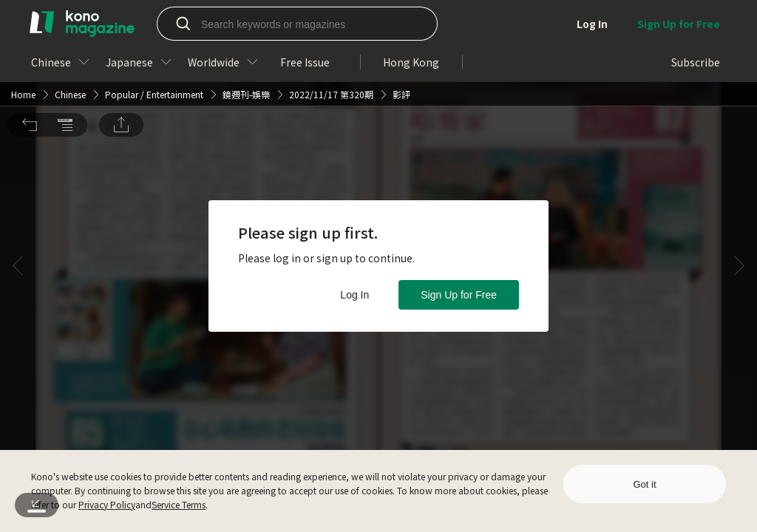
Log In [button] (354, 295)
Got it (644, 484)
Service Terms (179, 504)
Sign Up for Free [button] (459, 295)
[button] (30, 41)
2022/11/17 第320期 (331, 10)
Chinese (70, 10)
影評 (401, 10)
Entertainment (175, 10)
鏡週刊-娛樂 (246, 10)
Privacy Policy (107, 504)
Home (23, 10)
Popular (122, 10)
